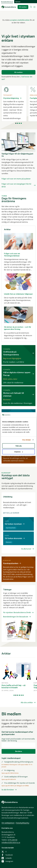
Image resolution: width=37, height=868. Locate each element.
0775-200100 (13, 840)
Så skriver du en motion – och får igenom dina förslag (18, 328)
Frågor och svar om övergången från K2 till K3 (16, 185)
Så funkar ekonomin (13, 538)
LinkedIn (9, 858)
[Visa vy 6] (23, 695)
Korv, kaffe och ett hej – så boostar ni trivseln (13, 686)
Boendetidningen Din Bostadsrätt (16, 617)
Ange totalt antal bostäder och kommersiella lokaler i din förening (18, 740)
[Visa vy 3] (19, 123)
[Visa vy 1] (16, 123)
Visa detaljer (26, 440)
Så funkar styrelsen (13, 524)
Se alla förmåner (8, 790)
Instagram (9, 861)
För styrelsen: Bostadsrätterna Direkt (17, 612)
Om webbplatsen (8, 823)
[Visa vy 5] (21, 695)
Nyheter (18, 2)
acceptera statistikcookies (20, 20)
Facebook (9, 855)
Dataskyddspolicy (23, 823)
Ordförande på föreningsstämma (11, 353)
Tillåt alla (19, 446)
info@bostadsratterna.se (11, 842)
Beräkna (19, 751)
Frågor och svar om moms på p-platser (16, 179)
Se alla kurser (26, 549)
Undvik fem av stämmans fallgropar (18, 294)
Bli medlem (23, 7)
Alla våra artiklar (27, 703)
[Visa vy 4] (21, 123)
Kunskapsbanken (11, 563)
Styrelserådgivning (11, 98)
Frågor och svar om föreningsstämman (12, 255)
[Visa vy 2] (18, 123)
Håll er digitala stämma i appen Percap (17, 374)
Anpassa (19, 452)
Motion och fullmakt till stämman (14, 394)
